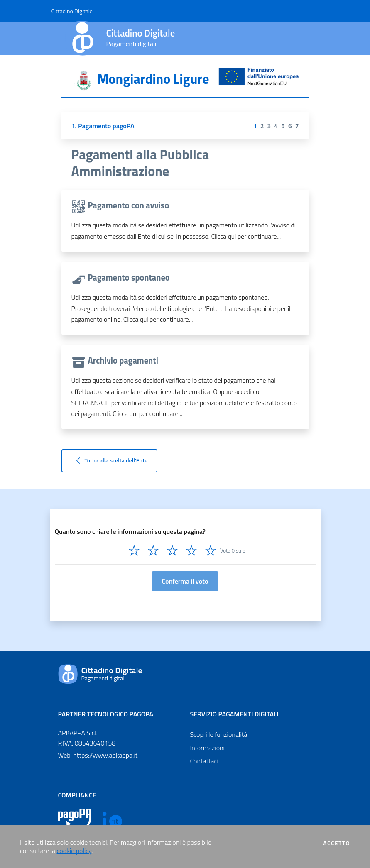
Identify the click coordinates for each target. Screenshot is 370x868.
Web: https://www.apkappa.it (98, 755)
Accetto (337, 843)
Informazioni (207, 748)
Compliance (77, 795)
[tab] (185, 82)
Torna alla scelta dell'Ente (110, 461)
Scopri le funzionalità (219, 734)
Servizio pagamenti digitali (234, 714)
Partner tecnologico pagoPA (106, 714)
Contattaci (204, 761)
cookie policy (74, 851)
